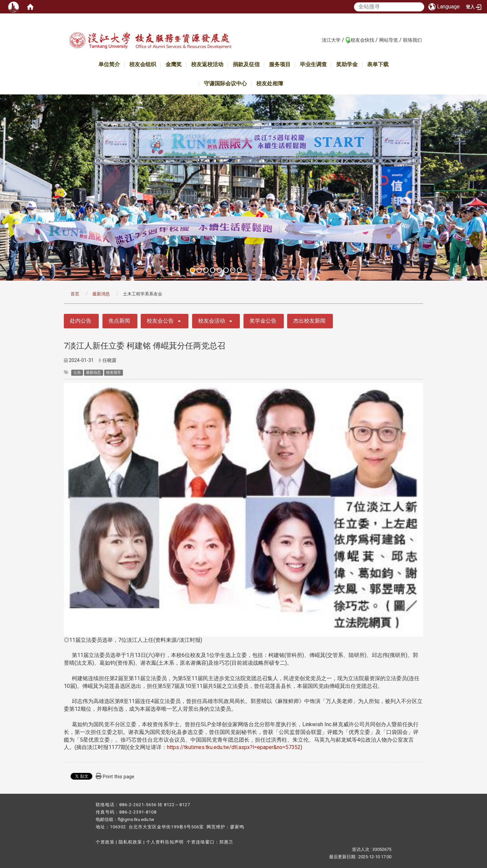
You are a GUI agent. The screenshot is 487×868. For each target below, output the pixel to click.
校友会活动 (212, 321)
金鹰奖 (174, 64)
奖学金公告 (263, 321)
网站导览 (389, 40)
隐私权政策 (130, 842)
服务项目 (280, 64)
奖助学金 (347, 64)
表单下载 (378, 64)
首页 (75, 294)
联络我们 (412, 40)
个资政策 (105, 842)
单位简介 (109, 64)
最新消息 (101, 294)
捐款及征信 (246, 64)
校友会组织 (143, 64)
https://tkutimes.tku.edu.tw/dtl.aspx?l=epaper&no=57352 (234, 747)
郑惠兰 (226, 842)
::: (318, 40)
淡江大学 (331, 40)
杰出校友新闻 (309, 321)
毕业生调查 (313, 64)
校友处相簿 (270, 84)
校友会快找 (362, 40)
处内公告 (81, 321)
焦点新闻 (119, 321)
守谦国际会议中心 (225, 84)
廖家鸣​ (237, 827)
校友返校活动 (207, 64)
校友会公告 (160, 321)
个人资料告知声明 (165, 842)
